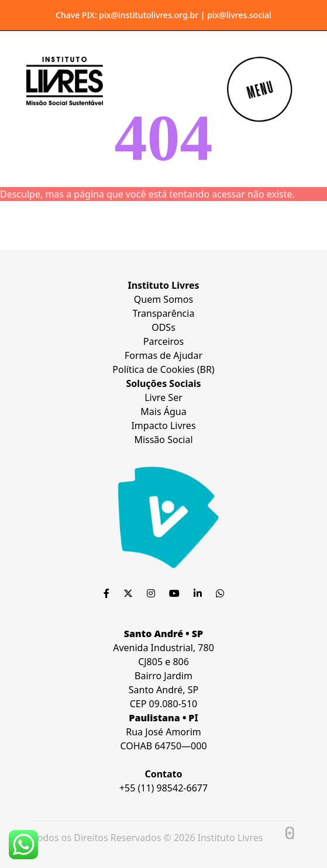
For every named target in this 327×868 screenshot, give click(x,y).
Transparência (164, 313)
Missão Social (163, 440)
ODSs (163, 327)
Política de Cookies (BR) (163, 369)
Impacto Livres (163, 426)
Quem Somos (163, 299)
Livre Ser (163, 397)
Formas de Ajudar (163, 355)
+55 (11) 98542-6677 (163, 788)
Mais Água (163, 411)
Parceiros (163, 341)
